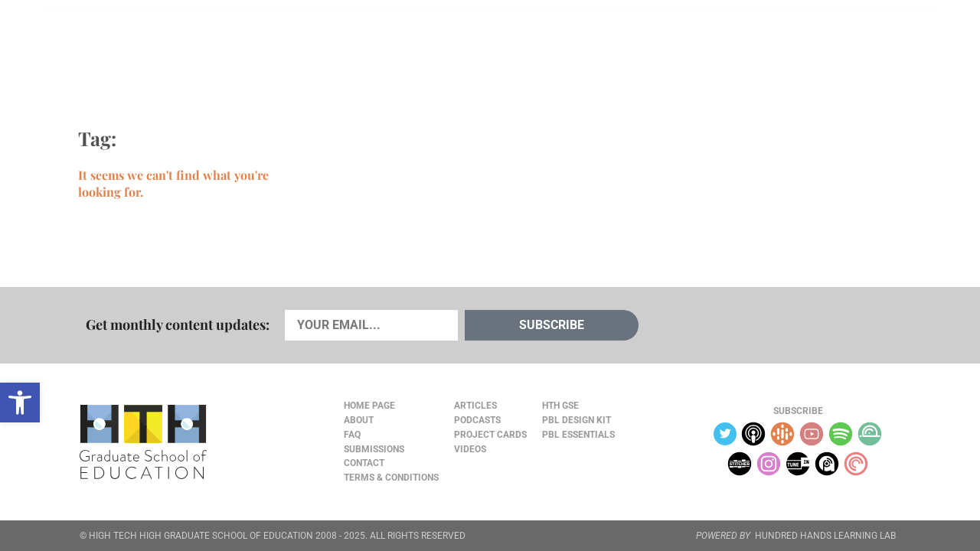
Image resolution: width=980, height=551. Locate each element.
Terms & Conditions (391, 478)
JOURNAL (724, 47)
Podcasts (263, 47)
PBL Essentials (578, 435)
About (782, 47)
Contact (364, 463)
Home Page (369, 406)
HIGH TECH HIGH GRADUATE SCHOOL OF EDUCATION (201, 536)
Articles (124, 47)
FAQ (352, 435)
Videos (335, 47)
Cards (193, 47)
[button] (20, 403)
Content (846, 47)
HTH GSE (560, 406)
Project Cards (490, 435)
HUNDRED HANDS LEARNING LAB (825, 536)
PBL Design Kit (577, 420)
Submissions (374, 449)
